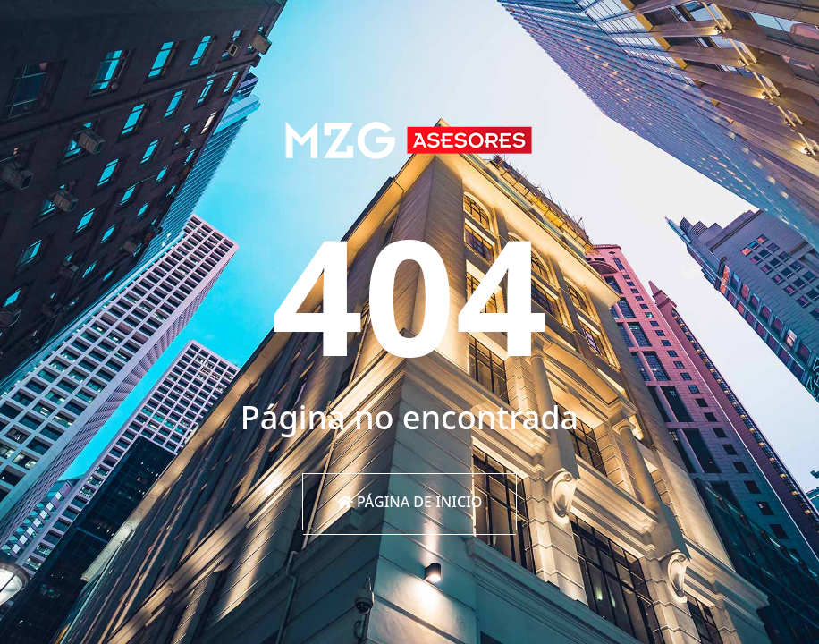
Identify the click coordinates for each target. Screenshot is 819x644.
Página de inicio (410, 502)
